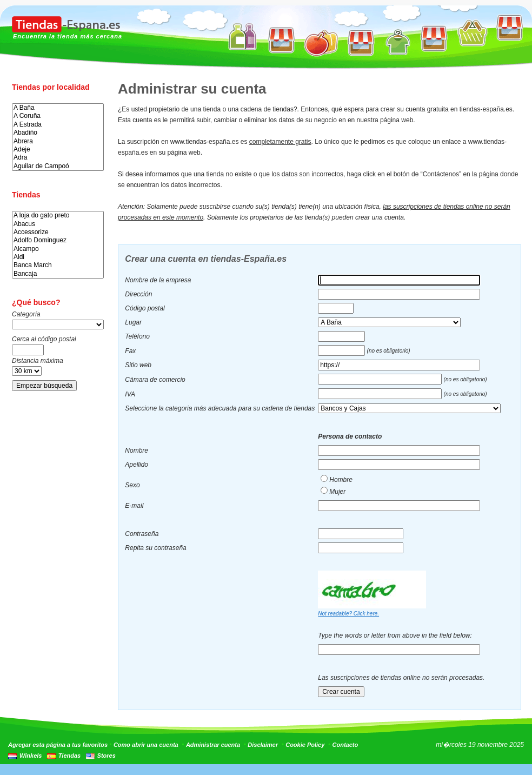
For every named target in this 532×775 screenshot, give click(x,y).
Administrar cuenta (213, 745)
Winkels (31, 756)
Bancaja (58, 274)
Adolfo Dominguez (58, 240)
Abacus (58, 224)
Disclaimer (263, 745)
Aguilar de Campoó (58, 166)
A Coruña (58, 116)
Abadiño (58, 133)
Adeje (58, 150)
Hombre (341, 480)
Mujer (337, 492)
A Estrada (58, 125)
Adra (58, 158)
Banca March (58, 265)
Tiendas (69, 756)
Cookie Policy (305, 745)
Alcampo (58, 249)
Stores (107, 756)
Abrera (58, 141)
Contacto (345, 745)
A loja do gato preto (58, 216)
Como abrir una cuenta (146, 745)
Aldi (58, 257)
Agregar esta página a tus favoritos (58, 745)
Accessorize (58, 232)
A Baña (58, 108)
